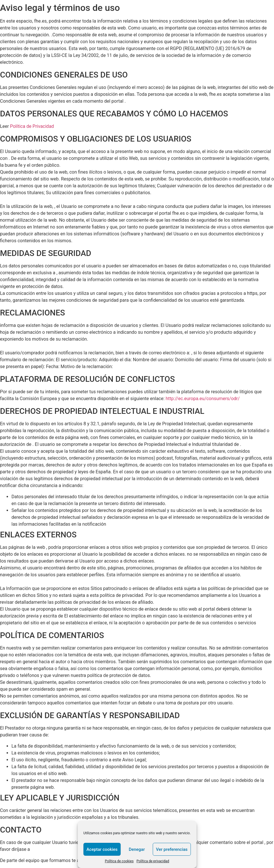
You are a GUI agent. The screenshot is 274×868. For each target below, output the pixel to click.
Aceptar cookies (102, 849)
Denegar (137, 849)
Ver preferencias (172, 849)
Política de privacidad (153, 861)
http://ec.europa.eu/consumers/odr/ (203, 399)
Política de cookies (119, 861)
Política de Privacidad (32, 126)
